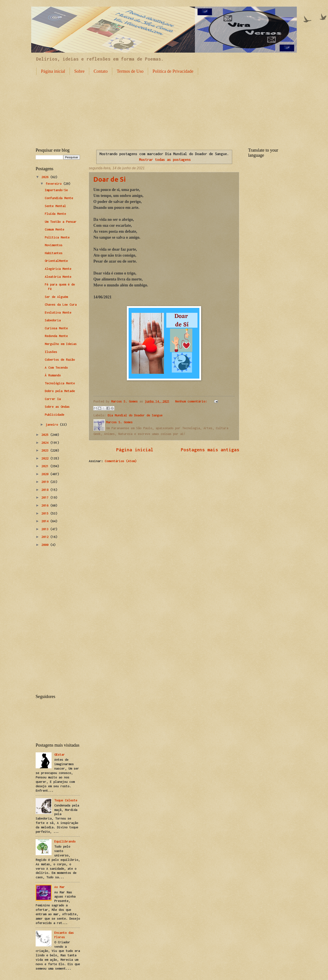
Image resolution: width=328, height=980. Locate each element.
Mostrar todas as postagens (165, 159)
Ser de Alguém (56, 297)
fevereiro (54, 184)
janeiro (53, 424)
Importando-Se (56, 190)
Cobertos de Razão (60, 359)
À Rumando (53, 375)
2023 (46, 450)
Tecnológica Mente (60, 383)
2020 (46, 474)
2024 (46, 443)
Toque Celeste (66, 800)
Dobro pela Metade (60, 391)
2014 (46, 521)
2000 (46, 545)
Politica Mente (57, 237)
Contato (101, 71)
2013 (46, 529)
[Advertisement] (164, 108)
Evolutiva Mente (58, 312)
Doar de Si (110, 179)
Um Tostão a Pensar (61, 222)
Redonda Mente (56, 336)
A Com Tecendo (56, 367)
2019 (46, 482)
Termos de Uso (130, 71)
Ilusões (51, 352)
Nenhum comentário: (192, 401)
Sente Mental (55, 206)
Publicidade (54, 415)
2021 (46, 466)
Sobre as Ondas (57, 407)
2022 (46, 458)
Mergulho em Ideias (61, 344)
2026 (46, 177)
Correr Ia (53, 399)
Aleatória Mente (58, 277)
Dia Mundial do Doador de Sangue (135, 415)
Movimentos (54, 245)
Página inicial (53, 71)
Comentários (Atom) (121, 461)
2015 (46, 513)
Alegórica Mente (58, 269)
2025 (46, 435)
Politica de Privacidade (173, 71)
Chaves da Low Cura (61, 304)
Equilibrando (65, 841)
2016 (46, 505)
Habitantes (54, 253)
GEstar (60, 754)
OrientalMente (56, 261)
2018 (46, 490)
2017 (46, 497)
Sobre (79, 71)
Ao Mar (60, 887)
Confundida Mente (59, 198)
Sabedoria (53, 320)
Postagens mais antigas (210, 450)
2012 (46, 537)
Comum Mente (54, 229)
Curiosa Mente (56, 328)
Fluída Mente (55, 214)
